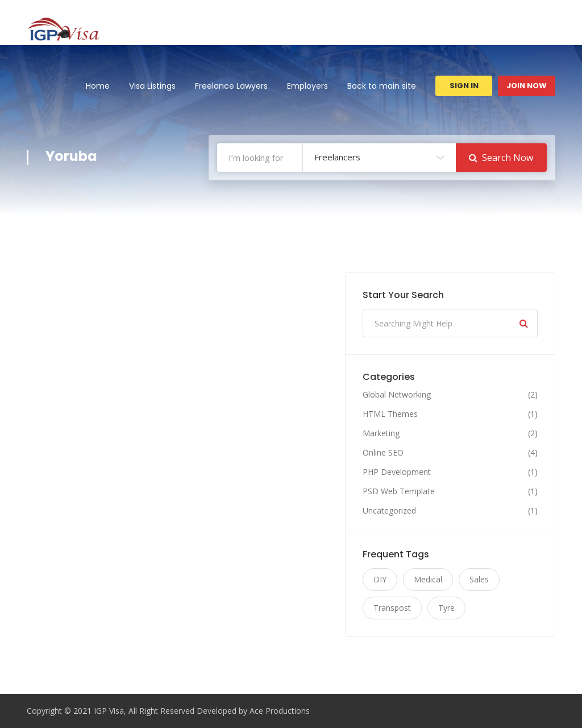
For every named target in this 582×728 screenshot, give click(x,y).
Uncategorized (389, 511)
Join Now (527, 86)
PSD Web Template (399, 491)
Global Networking (397, 395)
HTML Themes (390, 414)
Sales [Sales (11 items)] (479, 579)
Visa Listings (152, 86)
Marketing (381, 433)
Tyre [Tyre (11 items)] (446, 608)
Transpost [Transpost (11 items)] (392, 608)
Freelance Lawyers (231, 86)
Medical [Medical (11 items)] (428, 579)
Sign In (464, 86)
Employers (307, 86)
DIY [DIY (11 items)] (380, 579)
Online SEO (383, 453)
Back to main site (382, 86)
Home (98, 86)
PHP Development (397, 472)
